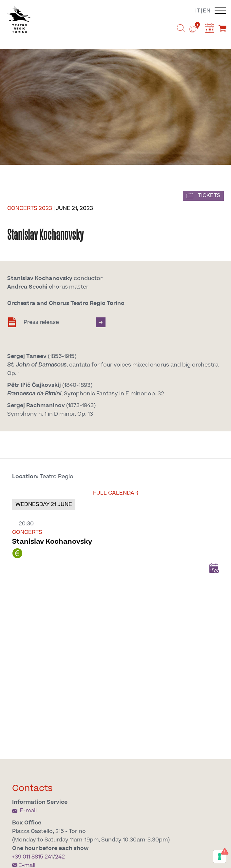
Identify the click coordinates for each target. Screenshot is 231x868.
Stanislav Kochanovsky (52, 542)
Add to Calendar (214, 568)
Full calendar (115, 493)
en (207, 11)
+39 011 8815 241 (32, 857)
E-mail (24, 811)
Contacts (32, 788)
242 (60, 857)
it (198, 11)
